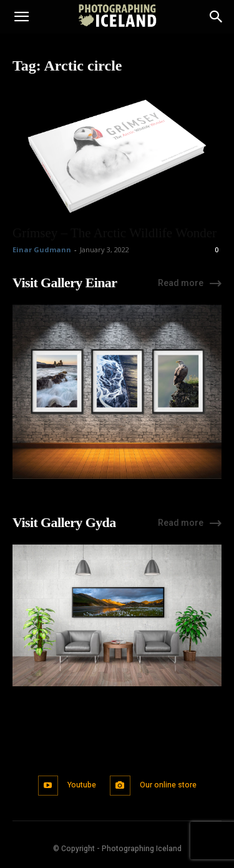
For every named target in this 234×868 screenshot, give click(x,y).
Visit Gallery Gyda (64, 522)
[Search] (217, 17)
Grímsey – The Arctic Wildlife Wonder (115, 233)
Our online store (168, 785)
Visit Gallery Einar (65, 283)
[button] (21, 17)
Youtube (82, 785)
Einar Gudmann (42, 249)
